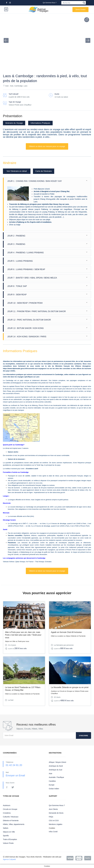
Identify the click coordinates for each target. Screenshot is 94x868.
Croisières (7, 813)
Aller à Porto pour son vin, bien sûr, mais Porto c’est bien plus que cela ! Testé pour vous (23, 635)
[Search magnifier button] (84, 3)
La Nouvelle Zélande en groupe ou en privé (70, 687)
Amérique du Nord (56, 766)
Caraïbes (52, 781)
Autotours (7, 805)
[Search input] (72, 3)
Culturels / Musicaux (11, 817)
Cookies (52, 828)
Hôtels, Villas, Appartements (14, 824)
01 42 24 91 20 (14, 765)
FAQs (51, 817)
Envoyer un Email (15, 775)
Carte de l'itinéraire (44, 171)
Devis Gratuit (80, 9)
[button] (6, 40)
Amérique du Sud (55, 770)
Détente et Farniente (11, 821)
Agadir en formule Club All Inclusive (66, 632)
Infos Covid (53, 832)
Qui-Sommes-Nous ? (50, 3)
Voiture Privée (8, 843)
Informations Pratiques (40, 123)
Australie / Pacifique (56, 777)
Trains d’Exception (10, 839)
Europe (52, 785)
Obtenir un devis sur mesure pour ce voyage (47, 146)
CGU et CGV (54, 821)
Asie (50, 774)
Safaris (6, 828)
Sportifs (6, 836)
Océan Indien (54, 789)
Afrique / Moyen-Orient (57, 762)
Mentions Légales (56, 824)
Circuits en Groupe (10, 809)
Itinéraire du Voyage (14, 123)
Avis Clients (53, 809)
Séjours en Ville (9, 832)
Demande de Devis (56, 813)
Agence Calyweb (9, 859)
